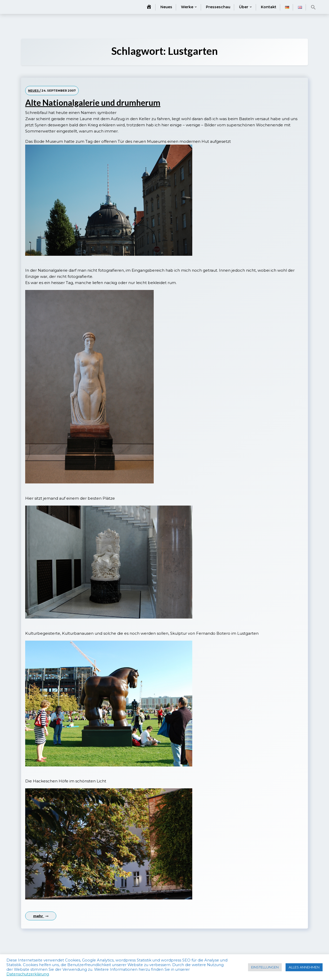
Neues (166, 7)
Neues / (34, 91)
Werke (187, 7)
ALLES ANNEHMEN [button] (304, 967)
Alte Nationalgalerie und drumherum (93, 103)
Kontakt (269, 7)
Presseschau (218, 7)
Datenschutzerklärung (28, 974)
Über (244, 7)
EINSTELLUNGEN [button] (265, 967)
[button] (313, 7)
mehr (41, 916)
